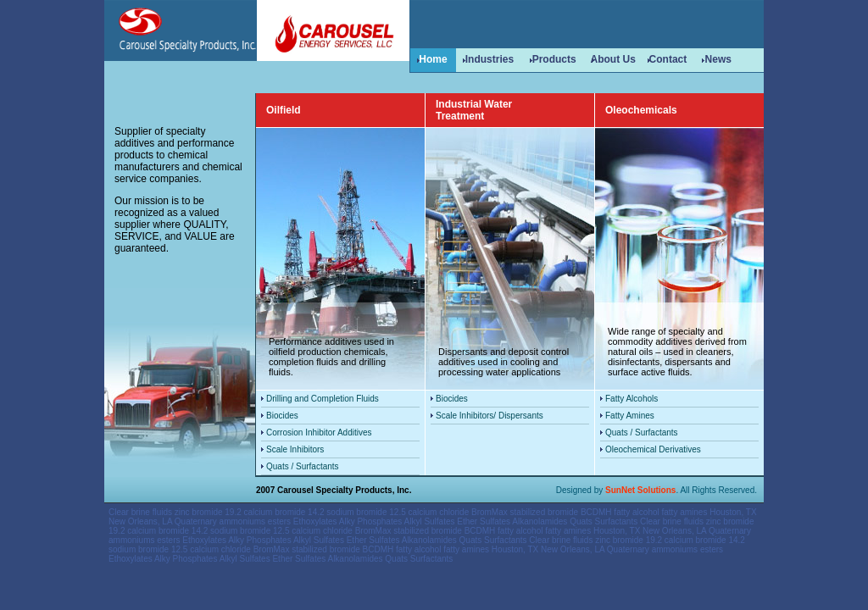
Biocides (282, 416)
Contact (668, 59)
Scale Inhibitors (295, 449)
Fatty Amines (630, 416)
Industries (490, 59)
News (718, 59)
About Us (612, 59)
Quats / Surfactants (303, 466)
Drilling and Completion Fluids (323, 399)
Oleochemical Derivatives (653, 449)
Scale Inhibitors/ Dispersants (490, 416)
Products (554, 59)
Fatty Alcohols (632, 399)
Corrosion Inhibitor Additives (319, 433)
